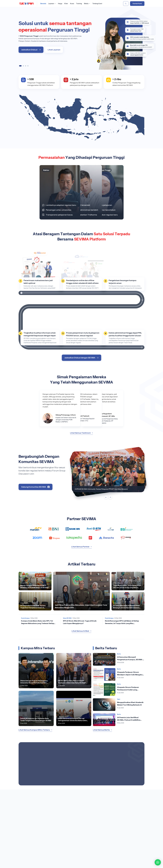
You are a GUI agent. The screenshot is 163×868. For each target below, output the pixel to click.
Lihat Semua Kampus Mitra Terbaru (35, 730)
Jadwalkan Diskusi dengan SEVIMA (81, 358)
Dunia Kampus (25, 618)
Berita (119, 654)
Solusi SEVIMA (67, 618)
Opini (119, 699)
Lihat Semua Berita (102, 730)
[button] (158, 862)
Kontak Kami (137, 4)
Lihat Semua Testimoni (81, 433)
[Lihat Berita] (81, 591)
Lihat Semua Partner (82, 547)
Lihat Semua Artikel (81, 631)
